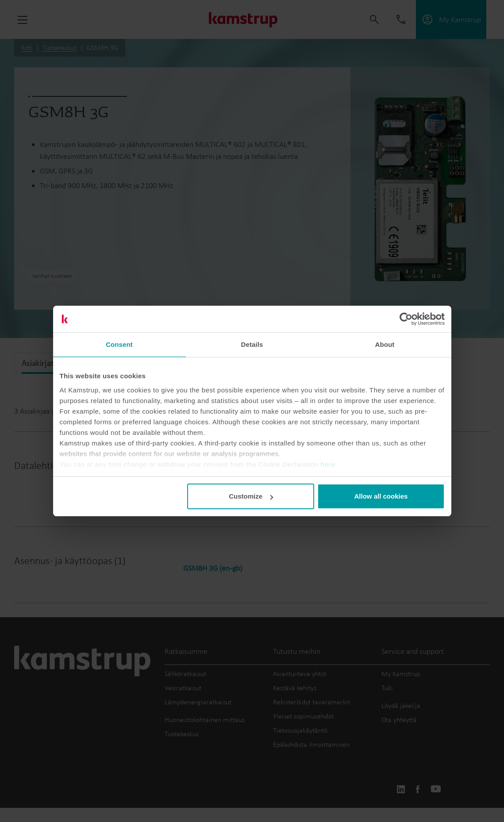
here (328, 464)
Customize (251, 496)
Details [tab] (252, 344)
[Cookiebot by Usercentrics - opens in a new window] (406, 319)
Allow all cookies (381, 496)
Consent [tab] (119, 344)
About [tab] (385, 344)
